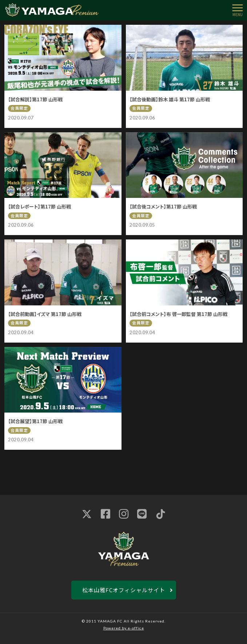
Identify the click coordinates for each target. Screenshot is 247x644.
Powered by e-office (124, 628)
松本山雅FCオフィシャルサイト (124, 590)
